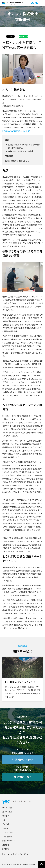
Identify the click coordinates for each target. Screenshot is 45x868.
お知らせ (5, 828)
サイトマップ (8, 854)
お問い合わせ (37, 3)
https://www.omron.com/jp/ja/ (16, 131)
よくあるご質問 (8, 832)
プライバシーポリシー (22, 854)
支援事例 (6, 816)
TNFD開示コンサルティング (20, 682)
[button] (42, 3)
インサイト (6, 824)
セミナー (5, 820)
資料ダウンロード (33, 3)
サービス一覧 (7, 808)
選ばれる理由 (7, 812)
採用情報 (6, 849)
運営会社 (6, 845)
